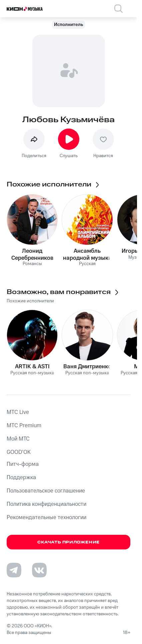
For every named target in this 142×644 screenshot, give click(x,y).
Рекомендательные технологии (46, 517)
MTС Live (18, 412)
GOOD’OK (19, 452)
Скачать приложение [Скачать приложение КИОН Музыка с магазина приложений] (68, 542)
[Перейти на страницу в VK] (39, 570)
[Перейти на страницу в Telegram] (14, 570)
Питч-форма (23, 464)
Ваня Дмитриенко (87, 367)
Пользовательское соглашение (46, 491)
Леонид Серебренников (32, 254)
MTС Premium (24, 426)
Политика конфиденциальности (46, 504)
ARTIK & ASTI (32, 367)
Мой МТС (18, 439)
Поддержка (21, 478)
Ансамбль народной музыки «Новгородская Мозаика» (87, 254)
